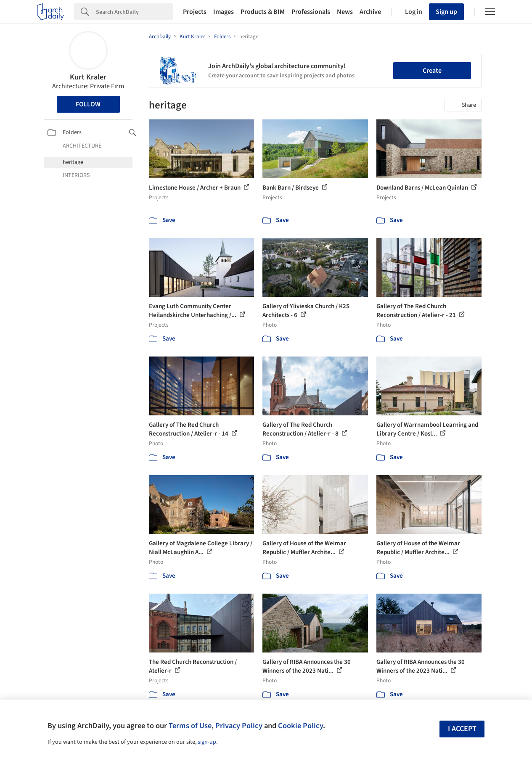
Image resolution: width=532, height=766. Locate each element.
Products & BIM (263, 12)
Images (224, 12)
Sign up (446, 12)
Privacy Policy (239, 726)
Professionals (311, 12)
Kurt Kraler (88, 77)
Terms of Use (190, 726)
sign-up (207, 742)
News (345, 12)
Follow (88, 104)
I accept (462, 729)
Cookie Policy (300, 726)
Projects (195, 12)
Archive (370, 12)
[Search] (134, 12)
